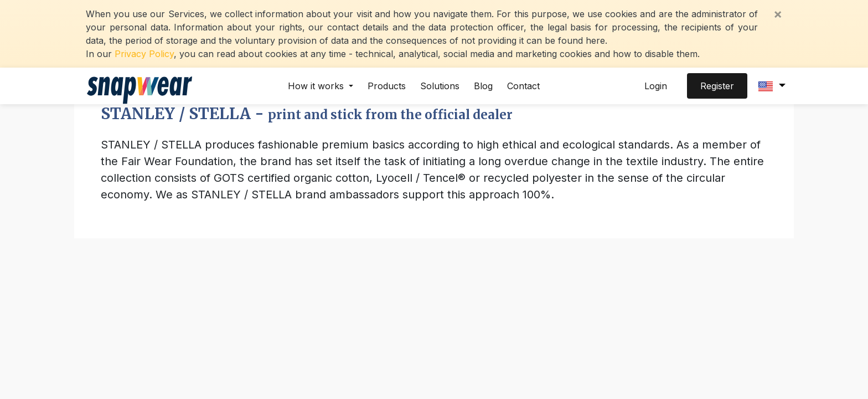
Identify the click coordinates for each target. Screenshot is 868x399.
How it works (317, 86)
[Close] (778, 14)
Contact (523, 86)
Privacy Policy (144, 54)
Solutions (440, 86)
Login (656, 86)
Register (717, 86)
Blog (483, 86)
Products (387, 86)
